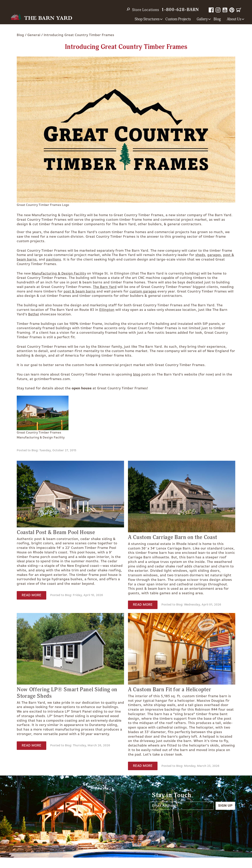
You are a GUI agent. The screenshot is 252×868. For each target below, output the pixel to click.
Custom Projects (178, 19)
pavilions (54, 260)
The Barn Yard (105, 287)
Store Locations (146, 10)
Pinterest (232, 10)
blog (137, 375)
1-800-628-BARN (180, 10)
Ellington (107, 310)
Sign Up (225, 806)
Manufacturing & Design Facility (59, 274)
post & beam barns (80, 292)
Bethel (34, 314)
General (34, 35)
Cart (239, 10)
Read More (31, 595)
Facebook (211, 10)
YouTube (225, 10)
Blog (217, 19)
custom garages (143, 292)
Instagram (218, 10)
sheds (200, 255)
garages (214, 255)
